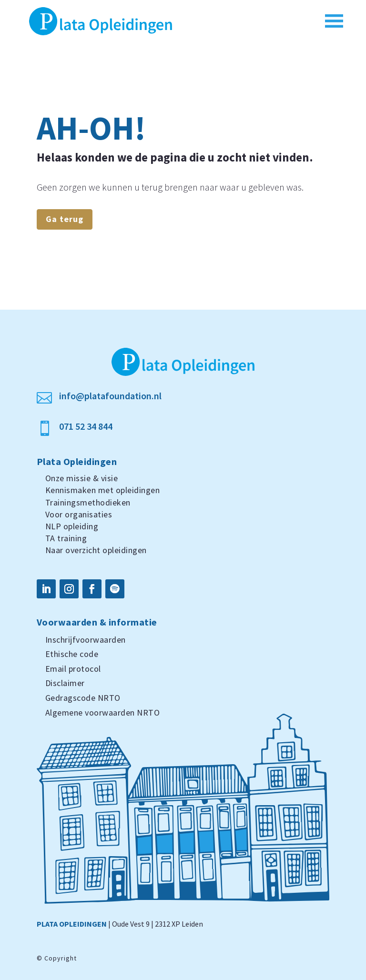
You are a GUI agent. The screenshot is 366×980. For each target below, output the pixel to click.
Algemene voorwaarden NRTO (103, 712)
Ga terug (65, 219)
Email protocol (73, 669)
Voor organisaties (79, 514)
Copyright (61, 958)
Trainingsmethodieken (88, 502)
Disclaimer (65, 683)
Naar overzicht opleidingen (96, 550)
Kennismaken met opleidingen (103, 490)
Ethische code (72, 654)
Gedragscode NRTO (83, 698)
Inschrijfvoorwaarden (86, 640)
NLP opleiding (72, 526)
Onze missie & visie (82, 478)
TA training (66, 538)
